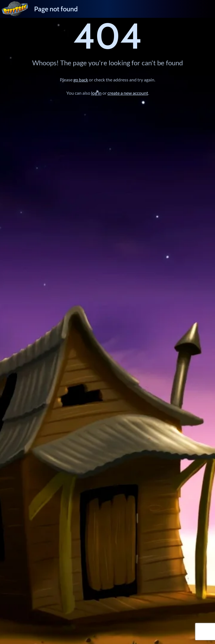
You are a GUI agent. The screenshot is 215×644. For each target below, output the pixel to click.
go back (81, 80)
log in (96, 93)
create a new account (128, 93)
